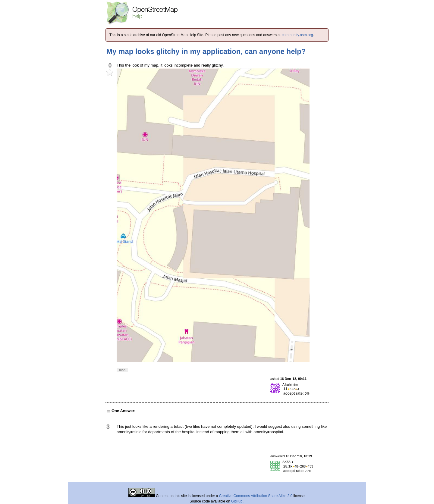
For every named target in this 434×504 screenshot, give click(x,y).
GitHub (237, 501)
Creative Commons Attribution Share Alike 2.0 (256, 496)
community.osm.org (297, 35)
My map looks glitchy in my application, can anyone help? (206, 51)
